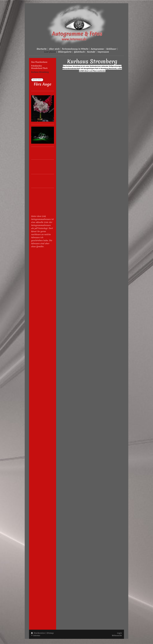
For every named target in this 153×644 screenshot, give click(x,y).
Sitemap (50, 633)
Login (119, 633)
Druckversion (38, 633)
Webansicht (117, 635)
